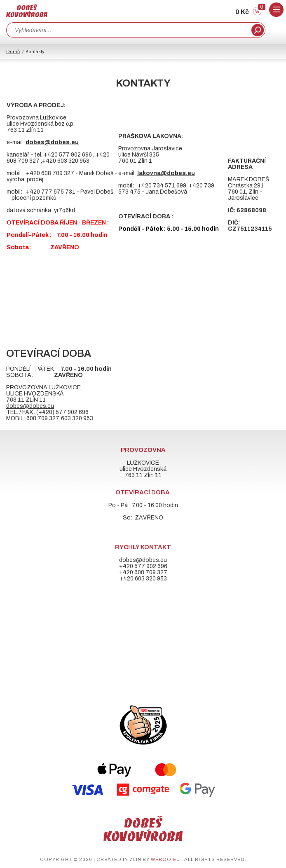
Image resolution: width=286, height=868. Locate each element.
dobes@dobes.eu (30, 406)
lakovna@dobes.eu (166, 173)
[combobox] (128, 30)
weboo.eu (165, 859)
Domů (13, 51)
